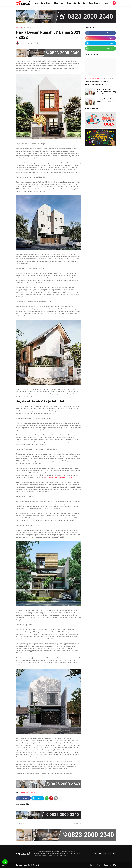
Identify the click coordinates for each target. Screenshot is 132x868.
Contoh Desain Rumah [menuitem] (91, 3)
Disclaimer (107, 865)
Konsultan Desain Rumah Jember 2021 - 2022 (106, 100)
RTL (115, 865)
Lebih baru (20, 823)
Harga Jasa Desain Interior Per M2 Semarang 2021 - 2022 (106, 92)
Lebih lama (77, 823)
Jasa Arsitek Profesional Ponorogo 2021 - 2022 (97, 83)
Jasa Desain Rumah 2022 (33, 865)
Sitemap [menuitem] (105, 3)
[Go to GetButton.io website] (5, 866)
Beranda (19, 27)
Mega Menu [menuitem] (59, 3)
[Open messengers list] (5, 862)
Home (92, 865)
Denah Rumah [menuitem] (46, 3)
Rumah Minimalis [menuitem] (74, 3)
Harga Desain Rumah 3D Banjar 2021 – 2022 (59, 477)
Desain (99, 865)
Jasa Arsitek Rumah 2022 (32, 27)
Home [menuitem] (36, 3)
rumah (42, 658)
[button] (110, 3)
